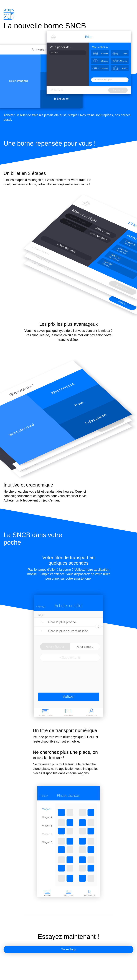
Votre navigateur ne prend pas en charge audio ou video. (68, 842)
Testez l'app (68, 949)
